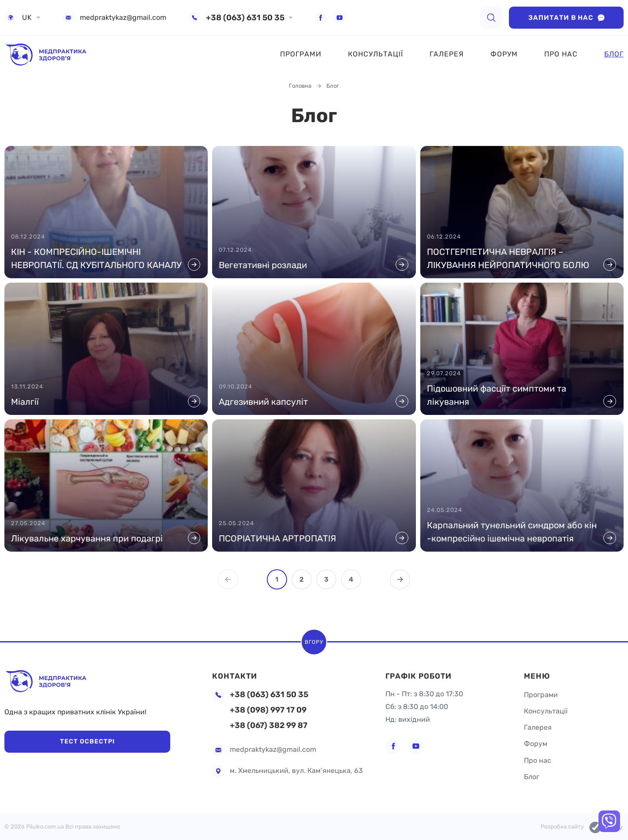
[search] (491, 18)
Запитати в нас (566, 18)
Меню (537, 670)
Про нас (561, 54)
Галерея (447, 54)
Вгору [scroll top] (314, 639)
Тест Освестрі (62, 741)
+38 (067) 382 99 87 (269, 726)
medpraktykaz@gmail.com (123, 18)
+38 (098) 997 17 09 (268, 710)
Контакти (236, 670)
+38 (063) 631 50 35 (245, 18)
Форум (504, 54)
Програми (301, 54)
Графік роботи (421, 670)
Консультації (376, 54)
